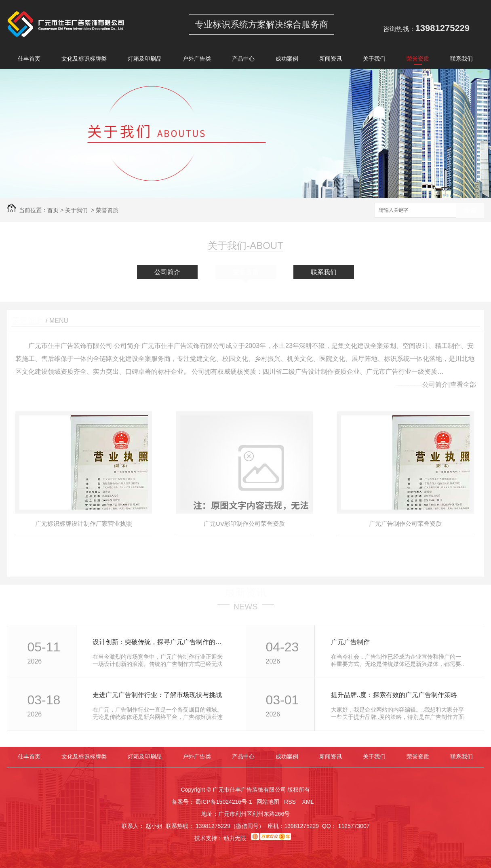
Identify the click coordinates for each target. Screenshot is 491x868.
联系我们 (461, 60)
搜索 (470, 211)
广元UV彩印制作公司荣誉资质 (244, 524)
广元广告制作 (350, 642)
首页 (53, 210)
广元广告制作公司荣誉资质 (405, 524)
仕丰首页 (29, 60)
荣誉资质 (418, 60)
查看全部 (463, 384)
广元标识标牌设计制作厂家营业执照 (84, 524)
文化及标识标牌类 (84, 60)
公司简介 (167, 272)
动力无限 (235, 838)
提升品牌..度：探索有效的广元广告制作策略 (394, 695)
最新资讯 (246, 592)
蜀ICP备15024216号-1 (223, 802)
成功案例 (287, 60)
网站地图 (268, 802)
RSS (291, 802)
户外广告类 (197, 60)
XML (309, 802)
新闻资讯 (331, 60)
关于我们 (374, 60)
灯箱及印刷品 (145, 60)
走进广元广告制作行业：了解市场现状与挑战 (157, 695)
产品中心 (243, 60)
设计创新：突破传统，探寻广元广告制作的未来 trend (160, 642)
